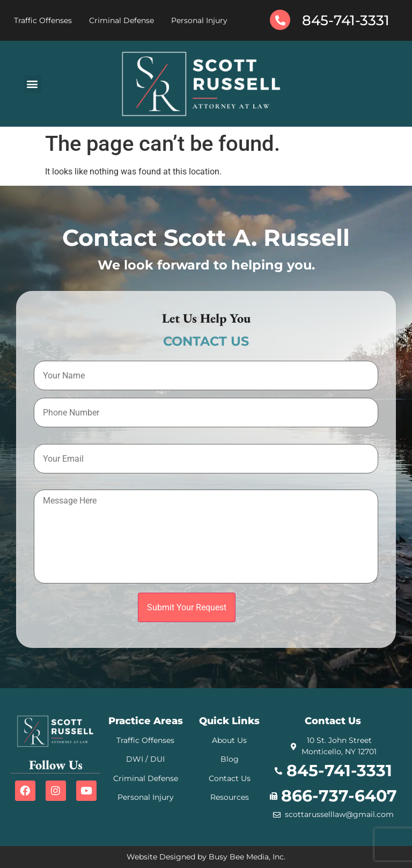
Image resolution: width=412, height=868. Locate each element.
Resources (230, 797)
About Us (229, 740)
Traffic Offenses (43, 20)
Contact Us (230, 778)
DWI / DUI (145, 759)
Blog (230, 759)
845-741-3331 (346, 20)
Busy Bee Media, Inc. (247, 857)
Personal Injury (199, 20)
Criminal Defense (122, 20)
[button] (32, 84)
